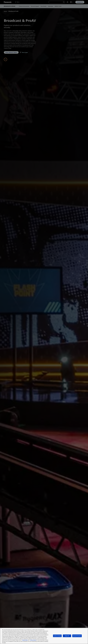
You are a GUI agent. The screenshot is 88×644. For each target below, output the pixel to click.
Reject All (67, 636)
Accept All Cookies (77, 636)
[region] (44, 636)
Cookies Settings (57, 636)
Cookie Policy (25, 640)
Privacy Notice (33, 640)
